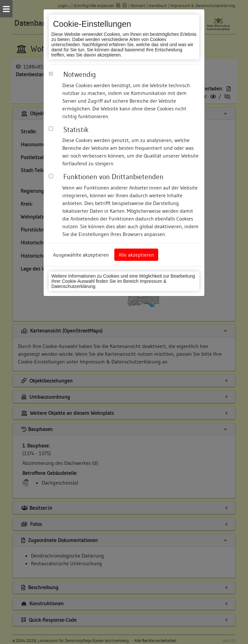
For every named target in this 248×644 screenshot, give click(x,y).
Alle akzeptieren (136, 255)
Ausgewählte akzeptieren (81, 255)
